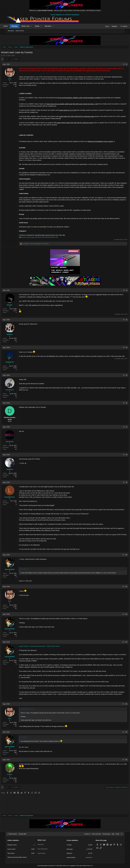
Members (53, 26)
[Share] (118, 65)
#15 (120, 749)
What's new (31, 26)
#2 (120, 297)
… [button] (16, 60)
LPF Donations (74, 15)
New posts (11, 31)
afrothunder (89, 857)
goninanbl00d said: (32, 726)
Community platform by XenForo (53, 866)
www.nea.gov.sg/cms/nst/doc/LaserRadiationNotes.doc (46, 244)
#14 (120, 721)
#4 (120, 354)
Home (11, 26)
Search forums (20, 31)
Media (42, 26)
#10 (120, 566)
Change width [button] (22, 834)
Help (113, 834)
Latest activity (42, 851)
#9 (120, 489)
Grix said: (29, 580)
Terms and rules (96, 834)
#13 (120, 655)
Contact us (87, 834)
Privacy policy (106, 834)
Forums (20, 26)
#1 (120, 65)
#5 (120, 382)
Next (23, 60)
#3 (120, 326)
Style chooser (12, 834)
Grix (10, 56)
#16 (120, 777)
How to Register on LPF (59, 15)
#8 (120, 461)
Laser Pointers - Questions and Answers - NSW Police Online (45, 659)
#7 (120, 434)
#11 (120, 599)
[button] (37, 26)
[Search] (119, 26)
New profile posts (43, 847)
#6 (120, 410)
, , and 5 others (42, 250)
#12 (120, 627)
